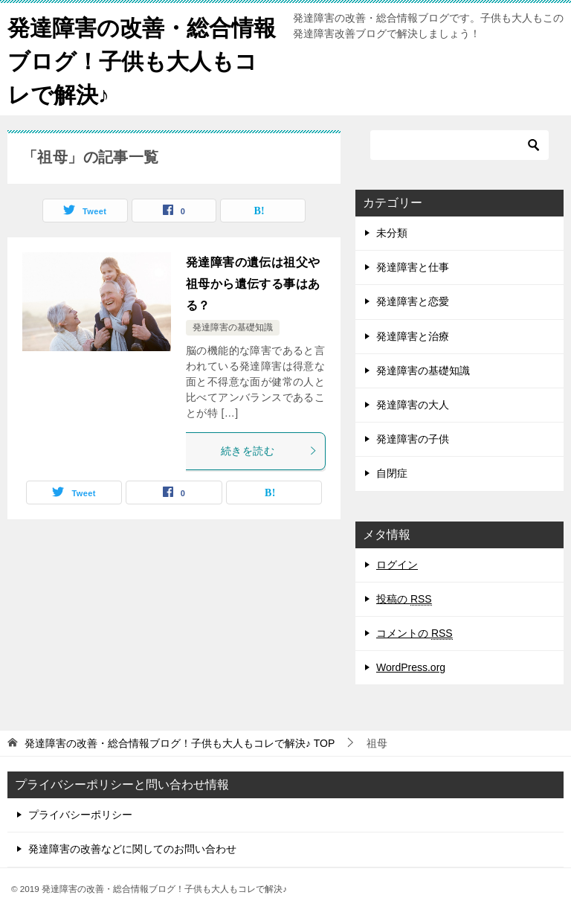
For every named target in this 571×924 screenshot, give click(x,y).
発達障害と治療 (413, 336)
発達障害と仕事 (413, 267)
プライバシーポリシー (80, 815)
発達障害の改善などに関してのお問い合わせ (132, 849)
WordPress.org (411, 667)
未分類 (392, 233)
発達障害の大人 (413, 405)
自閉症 (392, 473)
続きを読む (269, 451)
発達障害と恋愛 (413, 301)
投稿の (404, 599)
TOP (180, 743)
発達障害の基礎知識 (233, 327)
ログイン (397, 565)
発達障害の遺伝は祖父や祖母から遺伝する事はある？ (253, 284)
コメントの (414, 633)
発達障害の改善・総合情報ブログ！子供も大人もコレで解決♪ (142, 59)
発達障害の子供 (413, 439)
